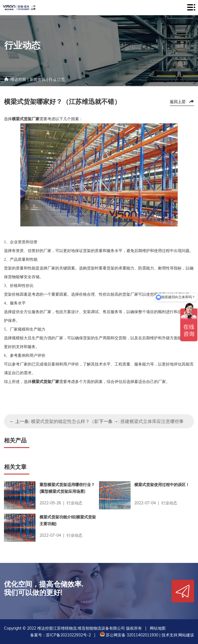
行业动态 (57, 79)
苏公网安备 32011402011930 (128, 635)
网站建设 (186, 635)
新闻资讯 (38, 79)
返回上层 (178, 102)
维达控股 (18, 79)
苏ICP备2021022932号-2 (68, 635)
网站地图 (158, 628)
